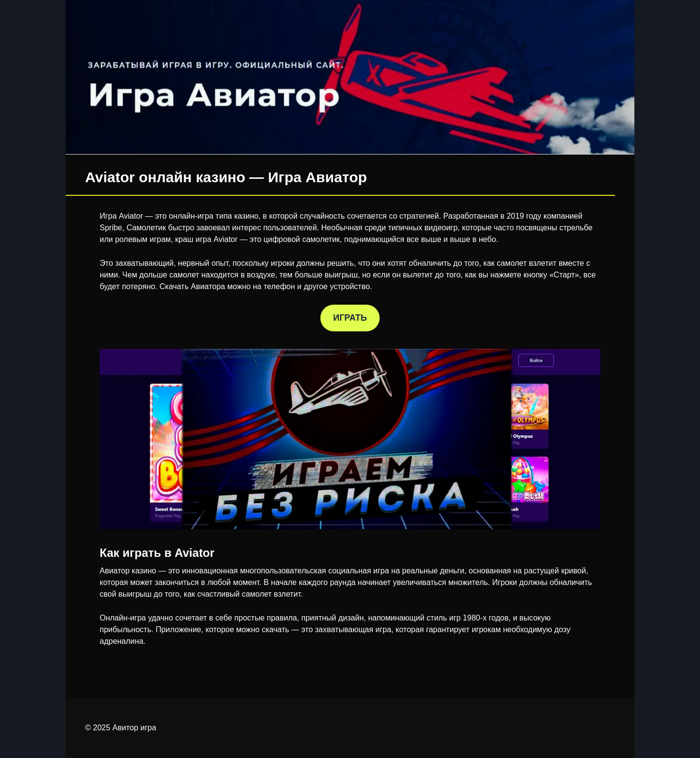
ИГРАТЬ (350, 318)
